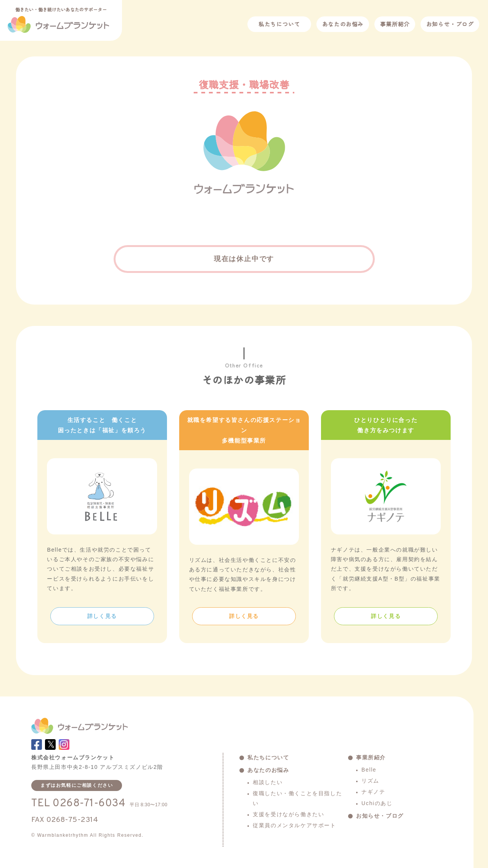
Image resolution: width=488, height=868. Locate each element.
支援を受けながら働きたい (288, 814)
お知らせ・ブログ (450, 24)
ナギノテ (373, 792)
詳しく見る (102, 616)
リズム (370, 781)
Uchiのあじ (377, 803)
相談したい (268, 782)
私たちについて (279, 24)
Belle (369, 770)
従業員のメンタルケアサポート (294, 825)
